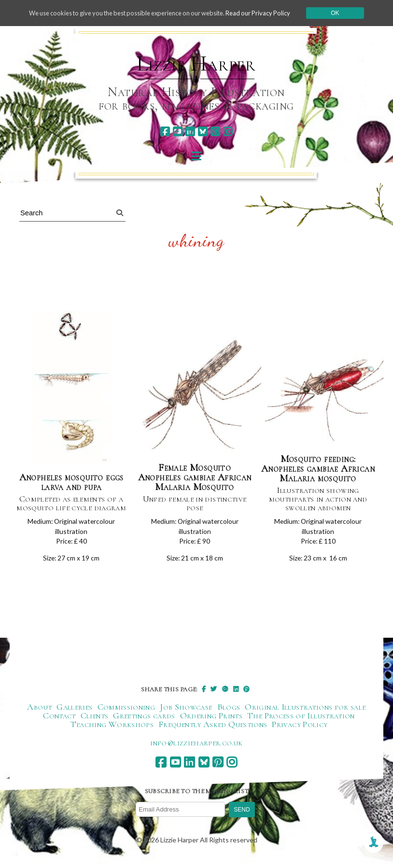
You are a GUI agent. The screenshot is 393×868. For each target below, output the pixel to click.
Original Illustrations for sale (305, 712)
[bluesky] (203, 132)
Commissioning (126, 712)
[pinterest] (215, 132)
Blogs (229, 712)
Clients (95, 720)
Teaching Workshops (112, 729)
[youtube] (177, 132)
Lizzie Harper (196, 64)
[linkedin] (190, 132)
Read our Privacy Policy (270, 13)
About (39, 712)
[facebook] (165, 132)
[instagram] (228, 132)
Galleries (74, 712)
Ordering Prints (211, 720)
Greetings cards (144, 720)
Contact (59, 720)
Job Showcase (186, 712)
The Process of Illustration (301, 720)
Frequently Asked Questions (213, 729)
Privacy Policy (300, 729)
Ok (350, 13)
